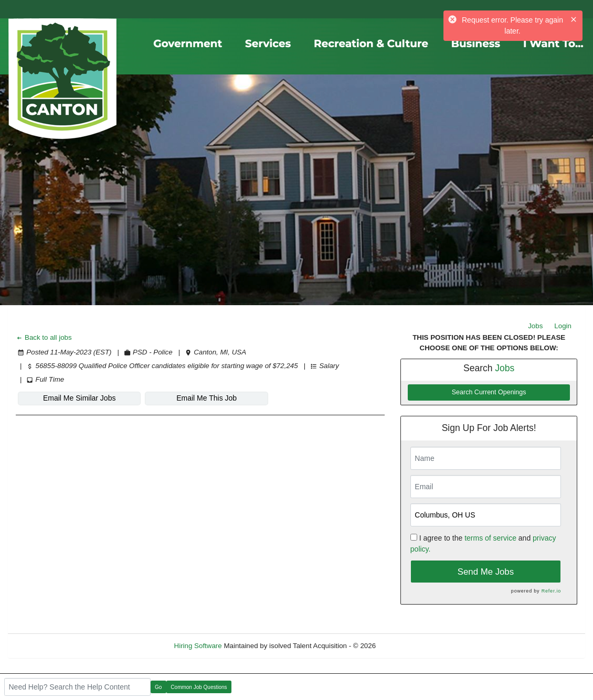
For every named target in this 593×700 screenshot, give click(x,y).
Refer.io (551, 591)
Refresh (407, 646)
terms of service (490, 538)
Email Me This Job (207, 398)
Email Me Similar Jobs (79, 398)
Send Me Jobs (486, 572)
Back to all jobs (44, 337)
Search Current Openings (489, 392)
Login (563, 326)
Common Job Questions (199, 687)
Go (158, 687)
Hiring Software (198, 646)
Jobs (535, 326)
